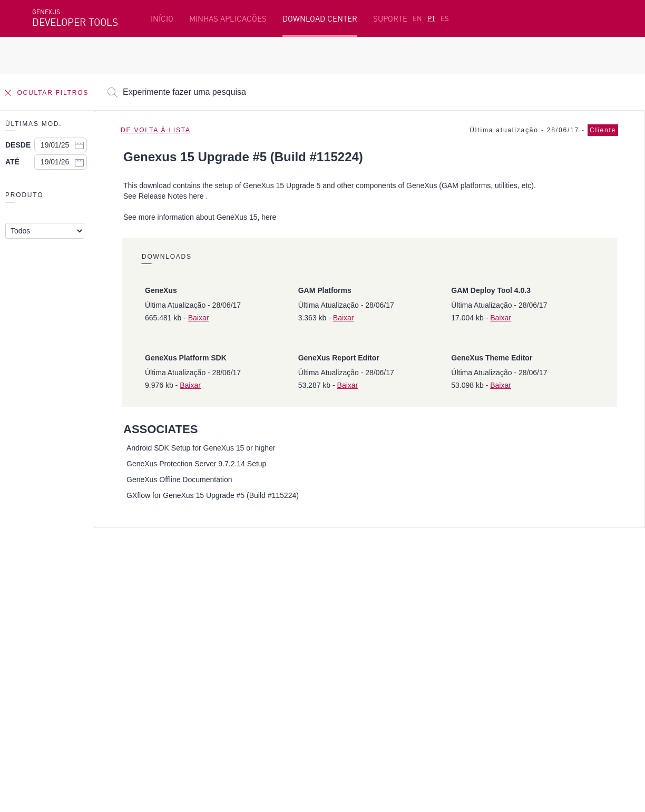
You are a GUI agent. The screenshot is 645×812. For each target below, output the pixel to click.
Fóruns (485, 618)
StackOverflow (234, 690)
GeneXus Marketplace (253, 618)
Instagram (88, 690)
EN (417, 18)
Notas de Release (504, 634)
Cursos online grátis (250, 602)
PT (431, 18)
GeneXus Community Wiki (259, 634)
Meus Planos (56, 634)
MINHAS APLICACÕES (228, 19)
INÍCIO (162, 19)
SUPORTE (390, 19)
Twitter (158, 690)
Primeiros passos (64, 602)
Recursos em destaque (74, 585)
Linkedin (125, 690)
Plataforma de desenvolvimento (272, 585)
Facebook (48, 690)
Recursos (489, 585)
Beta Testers (57, 618)
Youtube (190, 690)
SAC (480, 602)
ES (445, 18)
